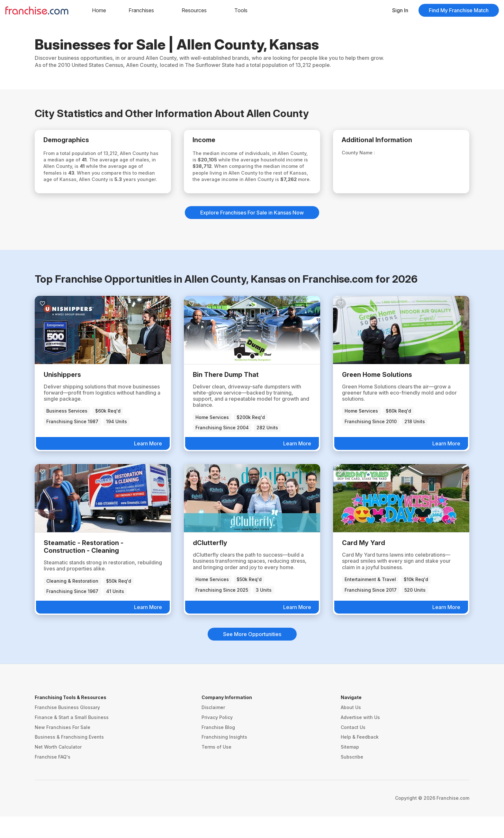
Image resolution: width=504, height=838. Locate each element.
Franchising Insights (224, 759)
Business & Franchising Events (69, 759)
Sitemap (350, 768)
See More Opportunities (252, 656)
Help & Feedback (360, 759)
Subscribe (352, 778)
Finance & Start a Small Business (72, 739)
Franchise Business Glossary (67, 729)
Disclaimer (213, 729)
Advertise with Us (360, 739)
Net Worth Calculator (58, 768)
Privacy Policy (217, 739)
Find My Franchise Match (459, 10)
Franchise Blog (218, 749)
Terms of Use (216, 768)
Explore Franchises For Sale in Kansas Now (252, 234)
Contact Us (353, 749)
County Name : (364, 155)
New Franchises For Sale (63, 749)
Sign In (400, 10)
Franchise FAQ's (53, 778)
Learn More (148, 465)
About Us (351, 729)
